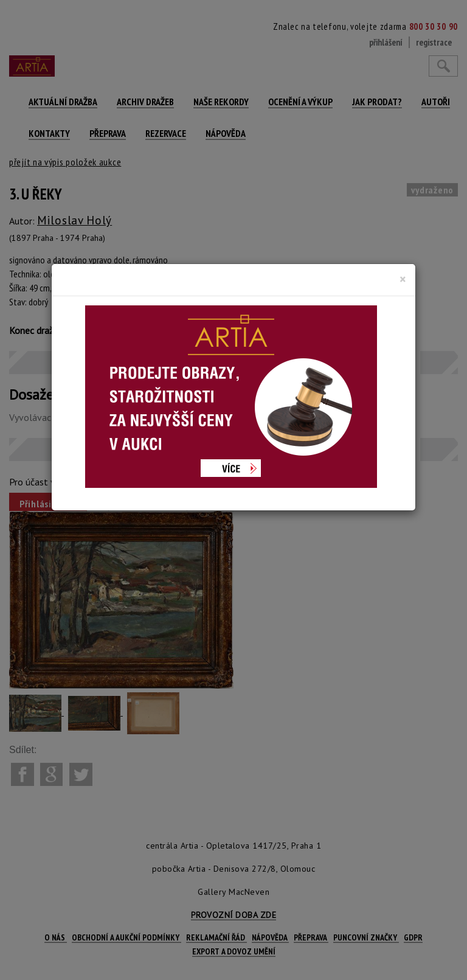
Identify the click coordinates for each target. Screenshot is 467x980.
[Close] (403, 279)
